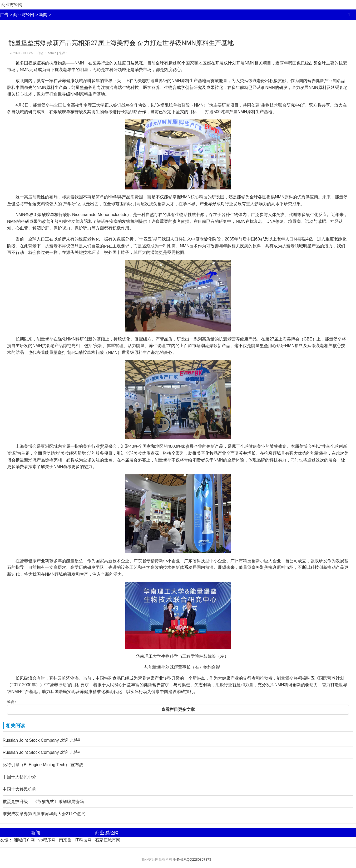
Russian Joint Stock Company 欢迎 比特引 (42, 740)
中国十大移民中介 (19, 777)
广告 (4, 15)
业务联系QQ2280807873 (192, 859)
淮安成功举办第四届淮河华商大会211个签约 (44, 814)
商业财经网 (12, 5)
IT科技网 (83, 840)
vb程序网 (47, 840)
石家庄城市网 (108, 840)
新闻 (43, 15)
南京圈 (65, 840)
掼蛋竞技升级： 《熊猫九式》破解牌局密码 (43, 802)
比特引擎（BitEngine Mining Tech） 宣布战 (43, 765)
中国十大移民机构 (19, 789)
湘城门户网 (24, 840)
